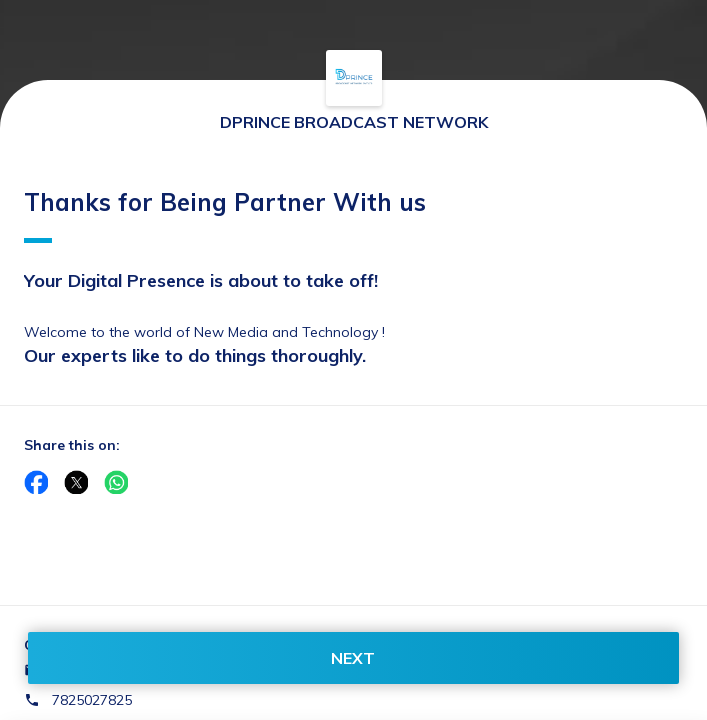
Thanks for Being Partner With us (225, 215)
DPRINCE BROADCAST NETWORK (354, 122)
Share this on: (72, 445)
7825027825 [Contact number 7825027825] (92, 700)
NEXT (353, 658)
